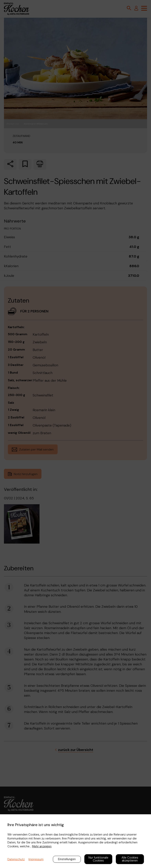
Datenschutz (16, 859)
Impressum (36, 859)
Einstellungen (67, 859)
